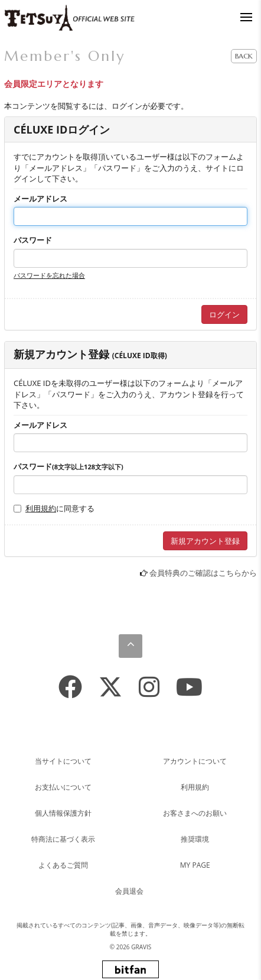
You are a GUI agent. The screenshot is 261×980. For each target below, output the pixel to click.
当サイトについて (63, 761)
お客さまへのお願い (195, 813)
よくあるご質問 (63, 865)
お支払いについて (63, 787)
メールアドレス (40, 199)
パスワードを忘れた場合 (49, 275)
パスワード (33, 240)
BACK (244, 56)
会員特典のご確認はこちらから (203, 573)
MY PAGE (195, 865)
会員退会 (129, 891)
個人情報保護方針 (63, 813)
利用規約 (41, 508)
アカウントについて (195, 761)
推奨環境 (195, 839)
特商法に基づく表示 (63, 839)
